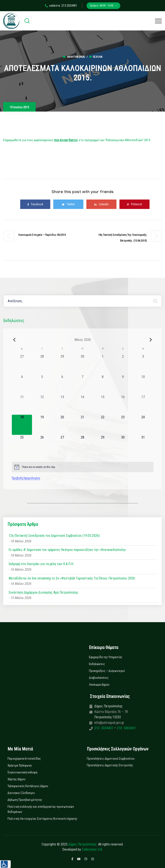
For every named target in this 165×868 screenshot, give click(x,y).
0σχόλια (96, 57)
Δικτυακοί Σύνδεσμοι (21, 793)
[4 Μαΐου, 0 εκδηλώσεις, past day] (22, 384)
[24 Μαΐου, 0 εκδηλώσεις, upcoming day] (143, 425)
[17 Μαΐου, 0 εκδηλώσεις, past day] (143, 405)
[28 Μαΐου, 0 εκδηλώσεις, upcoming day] (82, 445)
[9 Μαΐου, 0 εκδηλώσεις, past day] (123, 384)
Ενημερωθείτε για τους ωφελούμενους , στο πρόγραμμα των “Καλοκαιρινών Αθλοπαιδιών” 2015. (77, 140)
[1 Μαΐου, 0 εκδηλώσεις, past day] (103, 364)
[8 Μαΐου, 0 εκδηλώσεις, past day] (103, 384)
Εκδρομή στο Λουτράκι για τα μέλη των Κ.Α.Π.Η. (41, 564)
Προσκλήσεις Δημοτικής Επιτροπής (110, 765)
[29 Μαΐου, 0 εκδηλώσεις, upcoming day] (103, 445)
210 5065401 (126, 728)
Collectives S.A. (92, 849)
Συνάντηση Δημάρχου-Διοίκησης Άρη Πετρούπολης (44, 592)
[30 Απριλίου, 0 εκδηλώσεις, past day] (82, 364)
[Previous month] (14, 340)
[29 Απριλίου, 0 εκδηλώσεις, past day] (62, 364)
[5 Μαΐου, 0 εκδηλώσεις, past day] (42, 384)
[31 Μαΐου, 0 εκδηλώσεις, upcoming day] (143, 445)
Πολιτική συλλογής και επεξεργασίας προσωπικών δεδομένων (41, 809)
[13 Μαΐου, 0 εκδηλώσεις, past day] (62, 405)
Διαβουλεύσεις (99, 678)
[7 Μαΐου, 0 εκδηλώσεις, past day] (82, 384)
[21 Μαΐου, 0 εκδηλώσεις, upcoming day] (82, 425)
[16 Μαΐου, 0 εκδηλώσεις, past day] (123, 405)
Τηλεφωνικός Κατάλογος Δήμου (28, 786)
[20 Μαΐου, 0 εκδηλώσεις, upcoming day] (62, 425)
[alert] (83, 467)
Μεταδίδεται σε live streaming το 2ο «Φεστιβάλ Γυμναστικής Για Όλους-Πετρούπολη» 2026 (72, 578)
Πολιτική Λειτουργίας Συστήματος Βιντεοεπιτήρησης (42, 819)
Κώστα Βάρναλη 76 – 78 (111, 712)
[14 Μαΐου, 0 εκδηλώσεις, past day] (82, 405)
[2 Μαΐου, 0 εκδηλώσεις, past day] (123, 364)
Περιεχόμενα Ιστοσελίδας (24, 759)
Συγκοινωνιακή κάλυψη (22, 772)
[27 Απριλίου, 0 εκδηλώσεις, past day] (22, 364)
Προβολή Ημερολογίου (26, 478)
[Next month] (151, 340)
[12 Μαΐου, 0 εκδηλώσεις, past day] (42, 405)
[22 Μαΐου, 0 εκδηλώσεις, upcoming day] (103, 425)
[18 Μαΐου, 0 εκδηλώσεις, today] (22, 425)
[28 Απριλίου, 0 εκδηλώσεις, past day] (42, 364)
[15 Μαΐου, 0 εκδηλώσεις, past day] (103, 405)
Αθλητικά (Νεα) (76, 57)
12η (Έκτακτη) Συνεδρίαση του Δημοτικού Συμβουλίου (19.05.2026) (54, 536)
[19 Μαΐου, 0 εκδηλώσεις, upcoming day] (42, 425)
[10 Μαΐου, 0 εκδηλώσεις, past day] (143, 384)
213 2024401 (104, 728)
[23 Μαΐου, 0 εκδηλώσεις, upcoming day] (123, 425)
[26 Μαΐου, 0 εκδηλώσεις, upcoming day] (42, 445)
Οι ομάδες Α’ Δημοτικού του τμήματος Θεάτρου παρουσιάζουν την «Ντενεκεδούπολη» (67, 550)
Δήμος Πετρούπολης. (83, 844)
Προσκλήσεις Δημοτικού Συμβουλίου (111, 759)
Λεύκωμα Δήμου (99, 685)
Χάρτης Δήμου (16, 779)
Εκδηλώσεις (97, 664)
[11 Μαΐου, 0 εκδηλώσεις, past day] (22, 405)
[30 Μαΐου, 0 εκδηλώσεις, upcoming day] (123, 445)
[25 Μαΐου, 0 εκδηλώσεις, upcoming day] (22, 445)
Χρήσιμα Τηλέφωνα (20, 765)
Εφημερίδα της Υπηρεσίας (106, 657)
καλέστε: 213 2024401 (61, 6)
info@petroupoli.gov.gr (109, 723)
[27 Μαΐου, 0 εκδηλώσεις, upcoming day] (62, 445)
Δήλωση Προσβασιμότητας (25, 800)
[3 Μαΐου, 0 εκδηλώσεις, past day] (143, 364)
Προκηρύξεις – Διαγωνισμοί (107, 671)
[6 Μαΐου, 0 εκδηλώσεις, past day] (62, 384)
